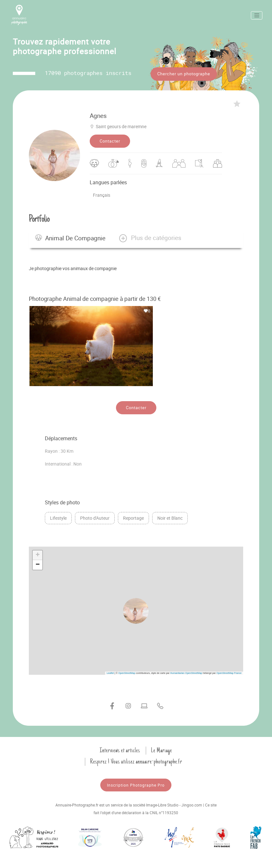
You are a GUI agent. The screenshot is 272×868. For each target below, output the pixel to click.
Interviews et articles (120, 750)
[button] (150, 238)
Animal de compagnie (70, 238)
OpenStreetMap (127, 673)
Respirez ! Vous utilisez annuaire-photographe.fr (136, 762)
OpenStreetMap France (229, 673)
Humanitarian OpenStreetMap (186, 673)
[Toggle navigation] (257, 15)
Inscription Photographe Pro (136, 785)
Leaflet (110, 673)
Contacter (110, 141)
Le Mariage (161, 750)
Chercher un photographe (184, 74)
